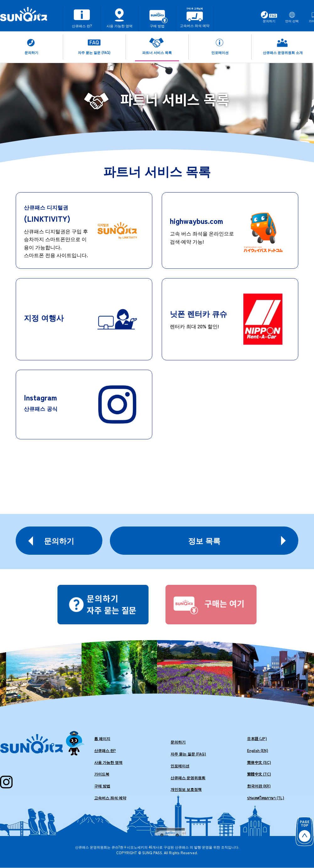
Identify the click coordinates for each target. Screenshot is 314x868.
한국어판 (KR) (259, 786)
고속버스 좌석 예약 (110, 798)
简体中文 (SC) (259, 762)
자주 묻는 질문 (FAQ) (188, 754)
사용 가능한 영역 (108, 762)
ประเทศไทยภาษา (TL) (266, 798)
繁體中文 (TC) (259, 774)
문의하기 (178, 742)
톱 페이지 (102, 738)
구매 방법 (102, 786)
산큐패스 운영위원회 (188, 778)
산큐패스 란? (105, 750)
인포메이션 (180, 766)
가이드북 (102, 774)
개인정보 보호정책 (186, 789)
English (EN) (258, 750)
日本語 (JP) (257, 738)
